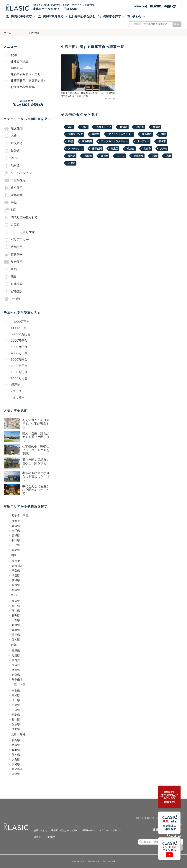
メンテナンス (76, 149)
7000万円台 (19, 372)
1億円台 (16, 385)
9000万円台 (19, 379)
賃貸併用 (13, 255)
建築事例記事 (20, 62)
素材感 (96, 134)
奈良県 (16, 675)
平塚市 (162, 141)
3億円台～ (18, 397)
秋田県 (16, 540)
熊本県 (16, 755)
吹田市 (124, 127)
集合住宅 (13, 262)
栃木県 (16, 585)
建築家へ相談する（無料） (65, 831)
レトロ (121, 156)
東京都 (16, 561)
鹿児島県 (17, 769)
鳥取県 (16, 691)
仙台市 (147, 149)
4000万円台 (19, 353)
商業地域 (139, 156)
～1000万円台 (20, 322)
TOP (14, 56)
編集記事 (17, 68)
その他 (12, 299)
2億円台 (16, 391)
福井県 (16, 615)
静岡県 (16, 635)
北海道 (16, 521)
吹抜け (131, 149)
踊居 (70, 141)
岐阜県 (16, 630)
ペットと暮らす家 (19, 232)
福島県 (16, 550)
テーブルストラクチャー (114, 141)
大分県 (16, 759)
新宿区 (157, 127)
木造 (10, 136)
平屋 (10, 203)
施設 (10, 277)
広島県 (16, 705)
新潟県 (16, 601)
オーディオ (143, 141)
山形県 (16, 545)
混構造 (12, 166)
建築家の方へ (89, 831)
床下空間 (97, 149)
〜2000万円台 (20, 334)
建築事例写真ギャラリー (27, 75)
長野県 (16, 625)
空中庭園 (87, 141)
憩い (85, 127)
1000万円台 (19, 328)
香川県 (16, 720)
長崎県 (16, 750)
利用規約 (51, 837)
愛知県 (16, 640)
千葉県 (16, 571)
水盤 (169, 156)
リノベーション (18, 173)
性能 (163, 134)
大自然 (88, 156)
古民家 (12, 225)
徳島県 (16, 715)
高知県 (16, 729)
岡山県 (16, 700)
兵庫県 (16, 670)
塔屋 (155, 156)
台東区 (72, 163)
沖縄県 (16, 774)
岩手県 (16, 531)
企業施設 (13, 284)
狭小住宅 (13, 188)
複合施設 (147, 134)
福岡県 (16, 740)
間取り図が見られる (21, 218)
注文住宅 (13, 129)
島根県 (16, 695)
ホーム (8, 33)
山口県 (16, 710)
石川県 (16, 611)
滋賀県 (16, 655)
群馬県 (16, 590)
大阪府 (16, 665)
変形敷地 (13, 195)
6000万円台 (19, 366)
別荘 (10, 210)
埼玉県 (16, 575)
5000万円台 (19, 360)
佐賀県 (16, 745)
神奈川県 (17, 566)
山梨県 (16, 620)
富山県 (16, 606)
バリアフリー (16, 240)
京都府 (16, 660)
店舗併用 (13, 247)
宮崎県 (16, 764)
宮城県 (16, 535)
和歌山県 (17, 680)
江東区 (115, 149)
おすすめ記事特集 (23, 87)
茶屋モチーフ (104, 127)
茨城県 (16, 580)
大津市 (164, 149)
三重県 (16, 651)
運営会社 (38, 837)
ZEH (71, 127)
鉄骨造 (12, 151)
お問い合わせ (41, 831)
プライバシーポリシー (110, 831)
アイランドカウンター (121, 134)
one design (110, 99)
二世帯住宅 (15, 181)
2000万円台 (19, 341)
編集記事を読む (82, 16)
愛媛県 (16, 724)
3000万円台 (19, 347)
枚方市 (140, 127)
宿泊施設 (13, 292)
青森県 (16, 526)
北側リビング (75, 134)
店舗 (10, 269)
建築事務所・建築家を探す (29, 81)
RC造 (11, 158)
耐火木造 (13, 143)
